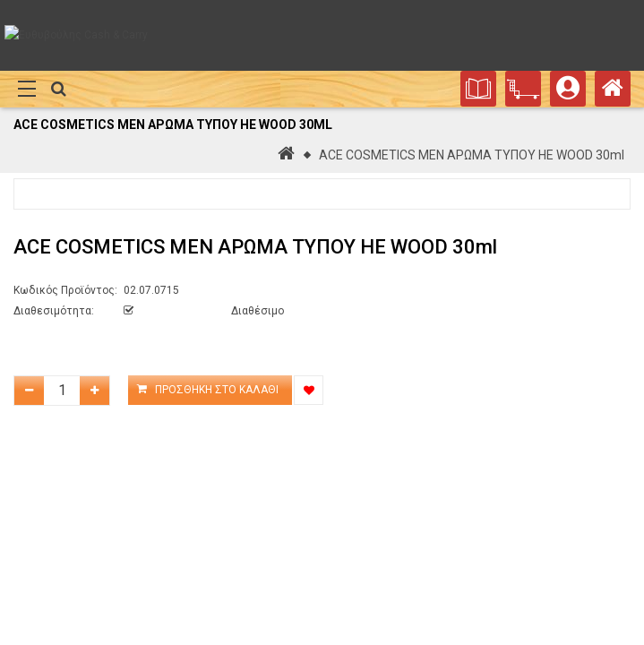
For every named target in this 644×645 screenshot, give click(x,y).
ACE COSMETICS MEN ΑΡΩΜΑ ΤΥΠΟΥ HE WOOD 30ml (472, 155)
